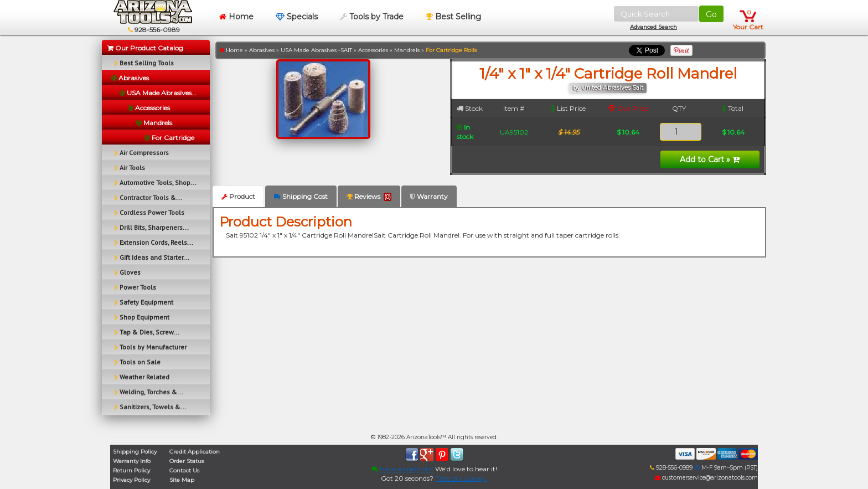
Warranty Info (132, 461)
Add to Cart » (710, 159)
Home (236, 17)
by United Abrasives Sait (608, 88)
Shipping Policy (135, 452)
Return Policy (131, 470)
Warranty (429, 196)
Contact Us (184, 470)
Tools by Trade (372, 17)
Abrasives (262, 50)
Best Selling (453, 17)
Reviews (369, 197)
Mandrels (407, 50)
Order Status (187, 461)
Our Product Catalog (145, 48)
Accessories (373, 50)
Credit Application (195, 452)
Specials (297, 17)
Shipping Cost (301, 196)
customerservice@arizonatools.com (706, 478)
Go (711, 14)
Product (238, 196)
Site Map (182, 480)
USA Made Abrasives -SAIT (316, 50)
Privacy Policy (131, 480)
